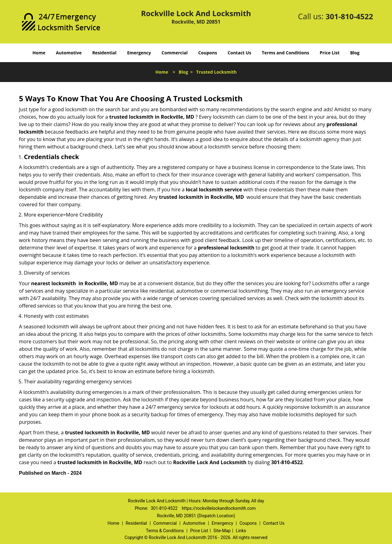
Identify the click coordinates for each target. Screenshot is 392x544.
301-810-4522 (349, 16)
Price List (330, 53)
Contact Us (239, 53)
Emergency (139, 53)
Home (39, 53)
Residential (104, 53)
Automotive (69, 53)
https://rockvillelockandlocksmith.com (219, 508)
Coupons (207, 53)
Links (241, 531)
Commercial (175, 53)
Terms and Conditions (285, 53)
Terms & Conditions (165, 531)
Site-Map (222, 531)
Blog (355, 53)
